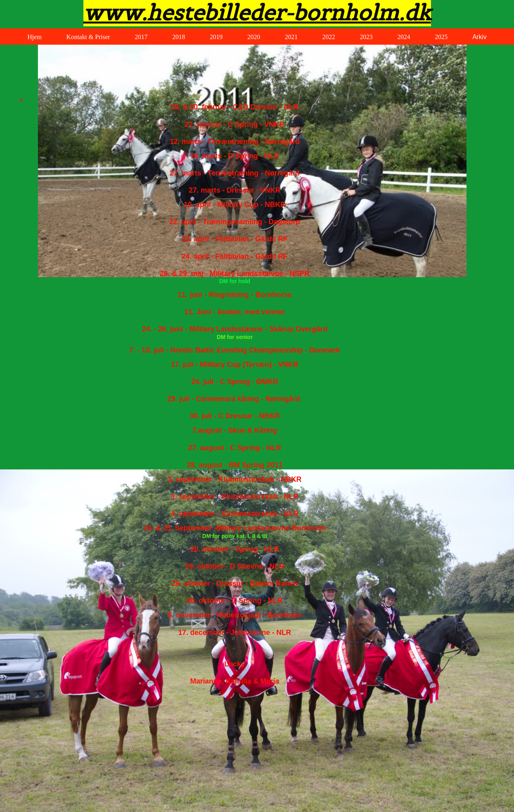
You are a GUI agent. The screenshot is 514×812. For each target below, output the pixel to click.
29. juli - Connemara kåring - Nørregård (234, 399)
